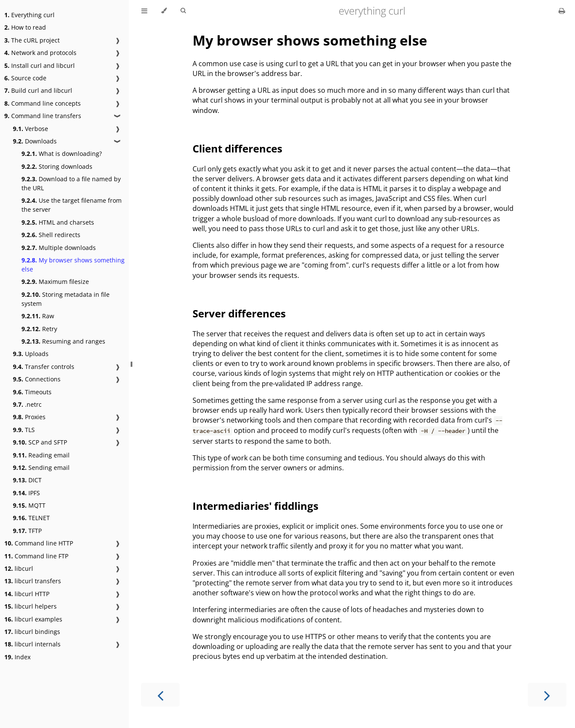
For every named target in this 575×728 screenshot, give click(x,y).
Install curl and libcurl (40, 65)
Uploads (31, 354)
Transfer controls (44, 367)
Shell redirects (51, 235)
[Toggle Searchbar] (183, 11)
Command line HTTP (39, 543)
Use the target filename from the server (72, 205)
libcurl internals (32, 644)
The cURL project (32, 40)
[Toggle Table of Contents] (144, 11)
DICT (27, 480)
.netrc (27, 404)
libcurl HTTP (27, 594)
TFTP (27, 531)
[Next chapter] (547, 695)
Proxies (29, 417)
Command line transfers (43, 116)
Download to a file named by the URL (71, 183)
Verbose (31, 129)
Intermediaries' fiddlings (255, 506)
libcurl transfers (33, 581)
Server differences (239, 313)
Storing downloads (57, 166)
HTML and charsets (58, 222)
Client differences (237, 148)
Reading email (41, 455)
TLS (24, 430)
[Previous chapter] (160, 695)
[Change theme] (164, 11)
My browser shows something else (73, 265)
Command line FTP (36, 556)
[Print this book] (562, 11)
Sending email (41, 468)
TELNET (31, 518)
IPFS (26, 493)
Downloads (35, 141)
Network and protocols (40, 53)
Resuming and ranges (63, 341)
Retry (39, 329)
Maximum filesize (55, 282)
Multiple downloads (59, 248)
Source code (25, 78)
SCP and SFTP (40, 442)
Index (17, 657)
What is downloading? (62, 154)
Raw (38, 316)
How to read (25, 27)
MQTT (29, 505)
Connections (37, 379)
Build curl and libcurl (38, 90)
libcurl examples (33, 619)
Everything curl (29, 15)
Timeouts (32, 392)
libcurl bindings (32, 632)
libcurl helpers (31, 606)
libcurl (19, 568)
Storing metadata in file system (66, 299)
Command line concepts (43, 103)
